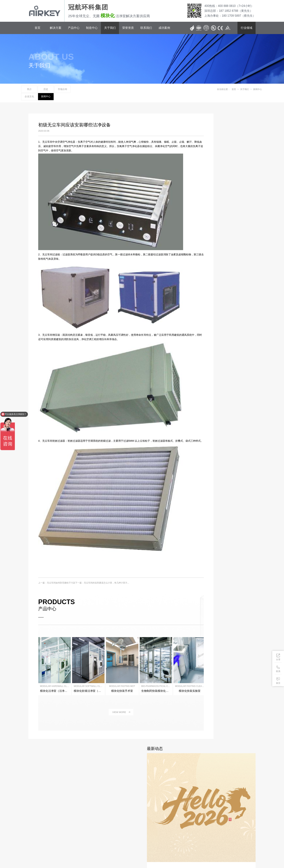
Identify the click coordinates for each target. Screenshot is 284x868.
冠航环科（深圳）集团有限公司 (64, 845)
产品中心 (74, 28)
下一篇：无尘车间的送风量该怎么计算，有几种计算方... (101, 579)
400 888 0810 (53, 825)
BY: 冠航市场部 (36, 849)
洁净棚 (109, 854)
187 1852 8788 (53, 829)
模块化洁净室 (120, 854)
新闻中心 (115, 89)
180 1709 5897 (53, 832)
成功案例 (164, 28)
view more (110, 706)
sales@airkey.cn (57, 836)
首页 (37, 28)
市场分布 (76, 89)
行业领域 (247, 28)
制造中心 (92, 28)
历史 (57, 89)
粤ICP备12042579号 (38, 845)
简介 (38, 89)
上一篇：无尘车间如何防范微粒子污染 (56, 579)
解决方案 (56, 28)
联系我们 (146, 28)
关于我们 (110, 28)
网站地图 (49, 849)
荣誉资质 (128, 28)
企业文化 (96, 89)
